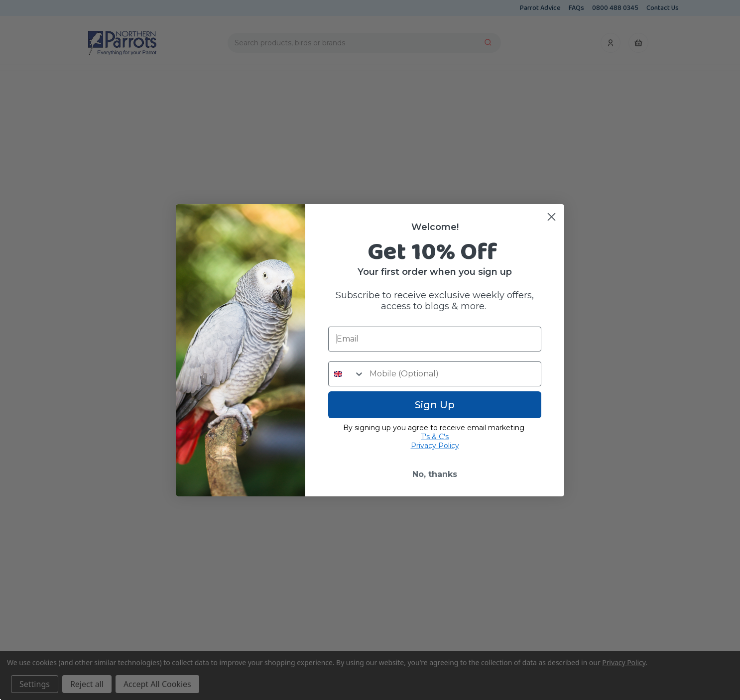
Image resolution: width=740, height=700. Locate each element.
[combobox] (347, 374)
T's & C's (435, 437)
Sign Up (435, 405)
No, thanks (435, 474)
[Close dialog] (552, 217)
